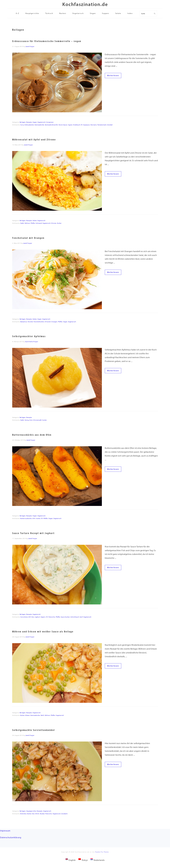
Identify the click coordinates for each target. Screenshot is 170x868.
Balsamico (24, 322)
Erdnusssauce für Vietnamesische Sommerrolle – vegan (47, 41)
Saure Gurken (65, 617)
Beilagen (23, 122)
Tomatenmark (102, 125)
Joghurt (37, 617)
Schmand (39, 223)
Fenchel (30, 322)
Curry (22, 125)
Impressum (5, 831)
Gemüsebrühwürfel (51, 125)
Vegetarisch (42, 122)
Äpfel (22, 223)
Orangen (54, 322)
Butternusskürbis (26, 518)
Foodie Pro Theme (102, 852)
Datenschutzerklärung (11, 837)
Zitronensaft (37, 420)
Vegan (35, 122)
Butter (22, 715)
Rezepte (29, 122)
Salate (35, 221)
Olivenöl (48, 322)
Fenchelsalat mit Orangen (28, 238)
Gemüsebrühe (39, 125)
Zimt (31, 420)
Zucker (59, 223)
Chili (34, 518)
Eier (33, 617)
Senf (81, 617)
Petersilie (52, 617)
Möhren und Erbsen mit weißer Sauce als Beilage (43, 632)
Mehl (42, 715)
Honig (27, 420)
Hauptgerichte (31, 811)
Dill (30, 617)
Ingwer (70, 125)
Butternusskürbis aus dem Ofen (32, 435)
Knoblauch (77, 125)
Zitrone (54, 223)
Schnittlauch (75, 617)
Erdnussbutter (29, 125)
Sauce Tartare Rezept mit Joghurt (33, 533)
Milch (37, 814)
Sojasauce (86, 125)
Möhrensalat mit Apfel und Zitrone (34, 140)
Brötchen (23, 814)
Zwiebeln (64, 814)
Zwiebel (110, 125)
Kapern (43, 617)
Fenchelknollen (39, 322)
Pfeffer (33, 223)
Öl (82, 125)
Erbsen (27, 715)
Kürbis (38, 518)
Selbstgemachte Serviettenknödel (34, 730)
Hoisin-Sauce (63, 125)
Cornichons (24, 617)
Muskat (42, 814)
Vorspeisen (50, 122)
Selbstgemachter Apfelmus (29, 336)
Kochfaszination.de (85, 4)
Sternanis (94, 125)
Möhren (27, 223)
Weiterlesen (113, 76)
